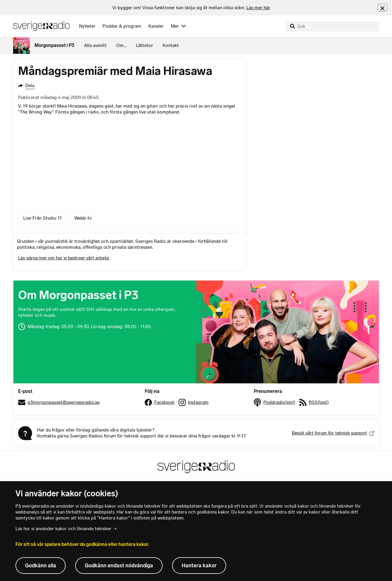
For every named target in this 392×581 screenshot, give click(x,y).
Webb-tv (83, 218)
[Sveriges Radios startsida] (41, 26)
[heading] (191, 8)
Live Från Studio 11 (42, 218)
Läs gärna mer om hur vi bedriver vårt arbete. (64, 258)
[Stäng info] (382, 8)
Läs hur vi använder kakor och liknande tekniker (63, 529)
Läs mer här (258, 8)
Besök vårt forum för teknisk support (333, 433)
